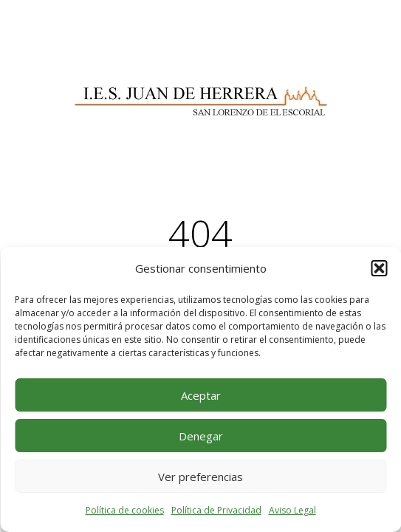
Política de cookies (125, 510)
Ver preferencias (200, 477)
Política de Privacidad (216, 510)
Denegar (201, 436)
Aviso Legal (292, 510)
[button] (379, 268)
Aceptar (201, 395)
